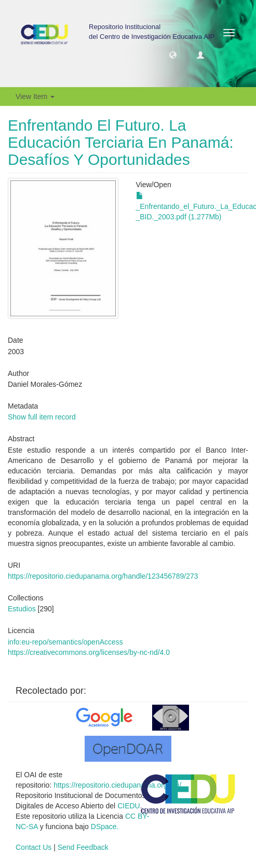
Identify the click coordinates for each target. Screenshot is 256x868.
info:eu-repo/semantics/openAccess (65, 642)
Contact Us (33, 847)
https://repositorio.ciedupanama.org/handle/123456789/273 (103, 576)
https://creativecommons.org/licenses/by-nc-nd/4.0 (89, 652)
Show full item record (42, 417)
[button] (173, 54)
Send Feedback (83, 847)
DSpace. (105, 827)
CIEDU (129, 806)
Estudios (22, 609)
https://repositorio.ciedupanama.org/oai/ (117, 785)
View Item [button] (35, 96)
